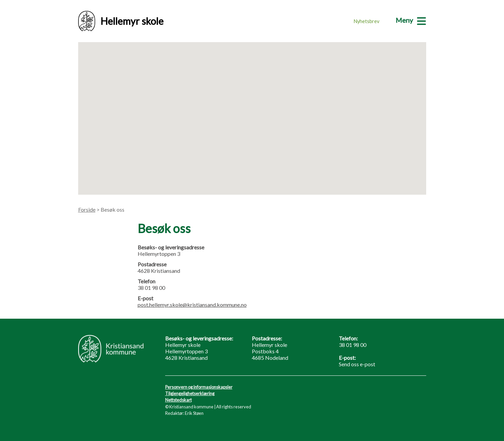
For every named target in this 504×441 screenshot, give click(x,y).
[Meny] (411, 20)
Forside (87, 209)
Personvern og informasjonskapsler (199, 387)
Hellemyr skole (121, 21)
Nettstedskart (178, 400)
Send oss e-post (357, 364)
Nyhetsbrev (367, 21)
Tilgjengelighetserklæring (190, 393)
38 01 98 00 (353, 345)
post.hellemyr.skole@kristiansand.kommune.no (192, 305)
